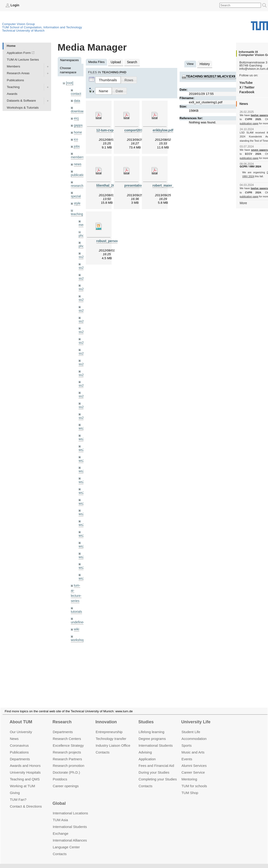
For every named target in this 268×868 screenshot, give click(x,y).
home (78, 132)
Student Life (191, 726)
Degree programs (152, 733)
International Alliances (70, 835)
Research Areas (18, 73)
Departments (20, 753)
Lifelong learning (151, 726)
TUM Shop (190, 787)
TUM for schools (194, 780)
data (77, 101)
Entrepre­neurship (109, 726)
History (205, 64)
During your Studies (154, 767)
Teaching (13, 87)
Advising (145, 746)
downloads (78, 111)
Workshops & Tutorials (23, 107)
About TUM (21, 716)
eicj (76, 118)
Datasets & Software (21, 101)
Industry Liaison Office (113, 740)
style (77, 203)
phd (81, 235)
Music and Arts (193, 746)
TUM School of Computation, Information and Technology (42, 27)
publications (79, 174)
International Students (156, 740)
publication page (249, 123)
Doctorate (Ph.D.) (66, 767)
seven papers (259, 150)
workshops (78, 637)
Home (11, 46)
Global (59, 798)
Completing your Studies (158, 774)
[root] (70, 83)
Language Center (66, 841)
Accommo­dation (194, 733)
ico (76, 139)
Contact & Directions (26, 801)
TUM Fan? (18, 794)
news (78, 164)
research (77, 185)
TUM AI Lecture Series (23, 60)
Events (187, 753)
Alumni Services (194, 760)
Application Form (19, 53)
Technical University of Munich (23, 31)
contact (76, 94)
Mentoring (189, 774)
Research (62, 716)
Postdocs (60, 774)
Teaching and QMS (25, 774)
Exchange (61, 828)
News (14, 733)
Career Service (193, 767)
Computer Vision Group (19, 24)
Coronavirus (19, 740)
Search (132, 62)
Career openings (66, 780)
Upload (116, 62)
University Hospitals (25, 767)
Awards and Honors (25, 760)
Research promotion (69, 760)
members (77, 157)
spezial (76, 196)
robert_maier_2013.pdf (170, 186)
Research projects (67, 746)
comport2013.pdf (137, 130)
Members (13, 66)
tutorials (76, 609)
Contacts (103, 746)
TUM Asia (60, 814)
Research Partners (67, 753)
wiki (77, 626)
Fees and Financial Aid (156, 760)
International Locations (70, 807)
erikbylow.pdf (163, 130)
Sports (187, 740)
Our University (21, 726)
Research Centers (67, 733)
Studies (146, 716)
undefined (78, 619)
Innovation (106, 716)
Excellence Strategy (68, 740)
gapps (78, 125)
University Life (196, 716)
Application (147, 753)
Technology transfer (111, 733)
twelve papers (259, 115)
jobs (77, 146)
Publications (15, 80)
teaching (77, 213)
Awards (12, 94)
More (243, 203)
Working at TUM (22, 780)
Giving (15, 787)
